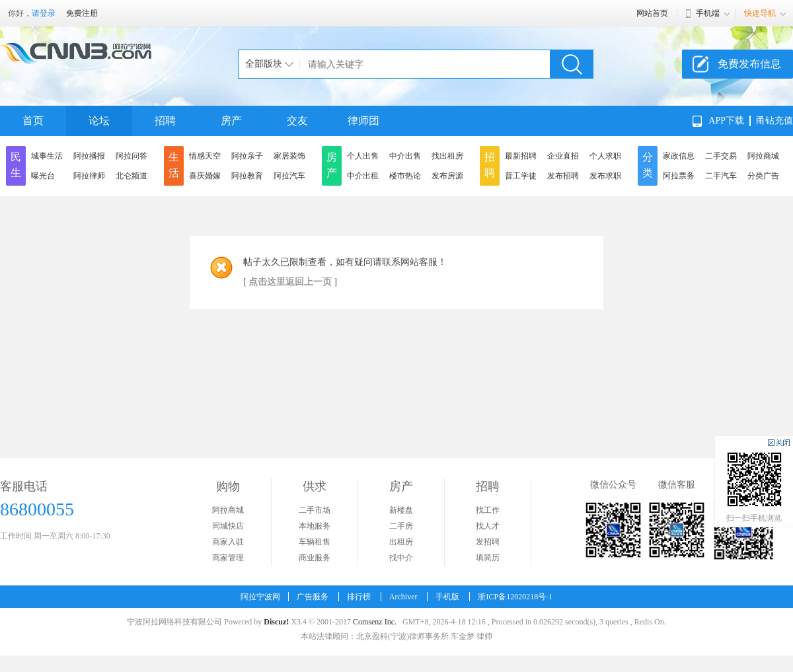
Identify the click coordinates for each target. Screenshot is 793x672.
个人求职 (605, 156)
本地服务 (315, 526)
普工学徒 (521, 176)
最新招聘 (521, 156)
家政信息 (679, 156)
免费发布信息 (749, 64)
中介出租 (363, 176)
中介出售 (405, 156)
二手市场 (315, 510)
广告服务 (313, 597)
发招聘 (488, 542)
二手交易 (721, 156)
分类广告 (763, 176)
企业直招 (563, 156)
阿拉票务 (679, 176)
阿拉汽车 (289, 176)
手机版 (447, 597)
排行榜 (359, 597)
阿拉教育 (247, 176)
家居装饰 (289, 156)
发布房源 (447, 176)
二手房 (401, 526)
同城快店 (228, 526)
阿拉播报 (89, 156)
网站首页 (652, 13)
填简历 (488, 558)
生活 (174, 165)
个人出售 (363, 156)
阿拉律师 (89, 176)
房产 (231, 121)
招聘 (165, 121)
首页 (33, 121)
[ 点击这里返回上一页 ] (290, 282)
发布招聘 (563, 176)
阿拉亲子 (247, 156)
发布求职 (605, 176)
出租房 (401, 542)
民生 (16, 165)
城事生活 (47, 156)
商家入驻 (228, 542)
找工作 (488, 510)
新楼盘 (401, 510)
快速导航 (760, 13)
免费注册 (82, 13)
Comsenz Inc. (375, 622)
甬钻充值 (774, 121)
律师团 (363, 121)
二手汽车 (721, 176)
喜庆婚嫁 (205, 176)
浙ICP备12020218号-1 (515, 597)
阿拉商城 (763, 156)
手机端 (708, 13)
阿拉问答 (132, 156)
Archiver (403, 597)
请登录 (44, 13)
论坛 (99, 121)
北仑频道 (132, 176)
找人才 (488, 526)
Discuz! (276, 622)
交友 (297, 121)
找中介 (401, 558)
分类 (648, 165)
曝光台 (43, 176)
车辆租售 (315, 542)
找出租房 (447, 156)
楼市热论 (405, 176)
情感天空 (205, 156)
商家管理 (228, 558)
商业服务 (315, 558)
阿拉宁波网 (260, 597)
